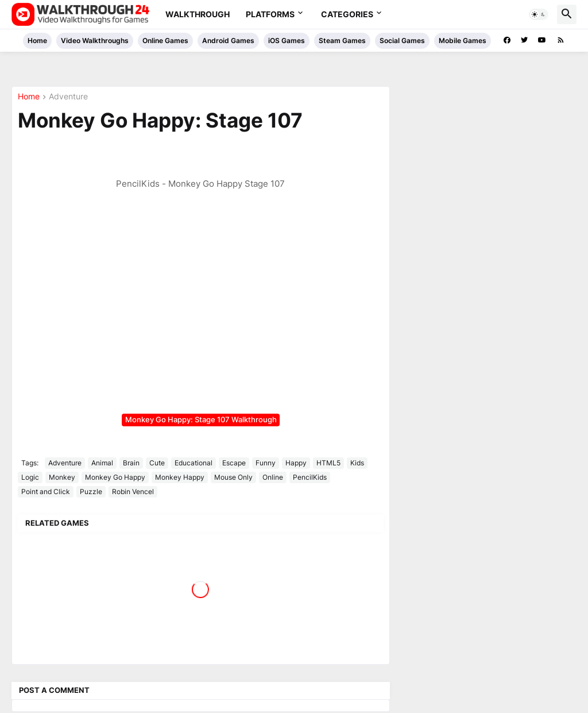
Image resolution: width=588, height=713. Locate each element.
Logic (30, 477)
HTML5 (328, 463)
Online (273, 477)
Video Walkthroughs (95, 41)
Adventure (68, 97)
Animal (102, 463)
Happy (296, 463)
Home (37, 41)
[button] (539, 14)
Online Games (165, 41)
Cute (157, 463)
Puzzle (91, 492)
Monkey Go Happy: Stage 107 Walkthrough (201, 419)
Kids (357, 463)
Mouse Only (233, 477)
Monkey (62, 477)
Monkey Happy (180, 477)
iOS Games (287, 41)
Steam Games (342, 41)
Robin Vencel (133, 492)
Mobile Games (463, 41)
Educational (194, 463)
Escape (234, 463)
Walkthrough (198, 14)
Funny (266, 463)
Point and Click (46, 492)
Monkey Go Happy (115, 477)
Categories (347, 14)
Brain (131, 463)
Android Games (228, 41)
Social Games (402, 41)
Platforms (270, 14)
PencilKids (310, 477)
